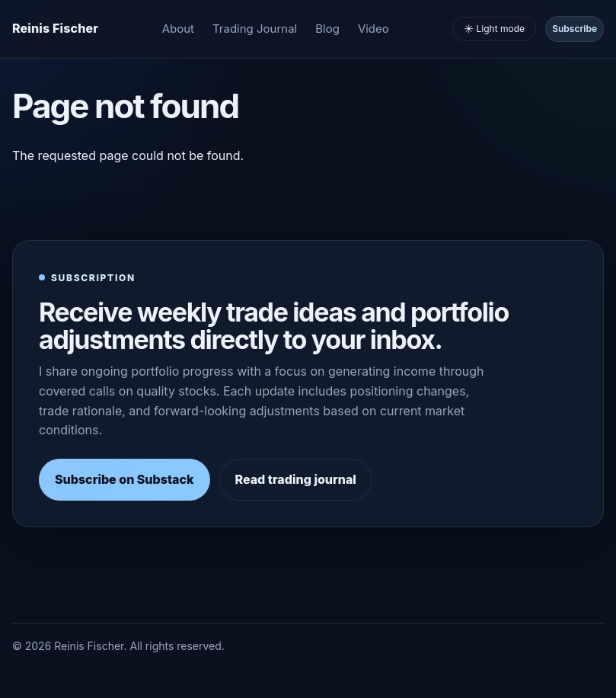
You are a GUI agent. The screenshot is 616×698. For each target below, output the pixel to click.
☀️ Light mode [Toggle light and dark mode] (494, 29)
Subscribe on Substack (124, 479)
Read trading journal (296, 479)
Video (373, 29)
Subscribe (575, 29)
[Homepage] (55, 29)
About (178, 29)
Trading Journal (255, 29)
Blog (327, 29)
